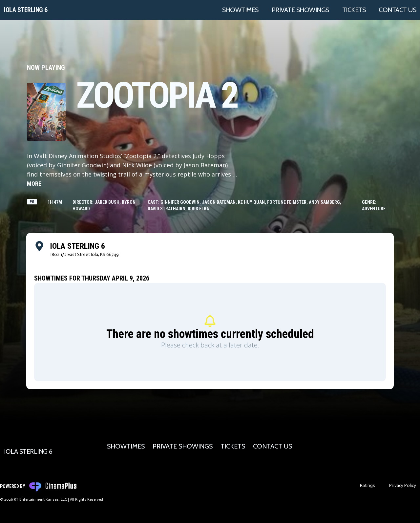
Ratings (367, 485)
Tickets (354, 10)
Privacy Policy (403, 485)
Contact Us (397, 10)
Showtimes (240, 10)
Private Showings (300, 10)
